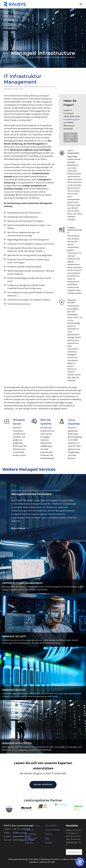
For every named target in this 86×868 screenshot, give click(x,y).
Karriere (49, 834)
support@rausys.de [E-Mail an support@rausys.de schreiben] (22, 836)
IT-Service (29, 843)
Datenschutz (45, 862)
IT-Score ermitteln (53, 830)
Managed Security (14, 636)
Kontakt (49, 843)
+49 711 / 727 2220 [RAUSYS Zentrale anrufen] (21, 829)
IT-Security (29, 830)
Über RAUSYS (51, 826)
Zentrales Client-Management (23, 583)
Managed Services (32, 826)
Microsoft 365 (30, 834)
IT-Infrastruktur (31, 838)
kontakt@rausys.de (72, 119)
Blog (47, 838)
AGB (53, 862)
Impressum (34, 862)
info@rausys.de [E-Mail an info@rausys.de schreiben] (20, 833)
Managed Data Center (17, 743)
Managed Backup (14, 690)
